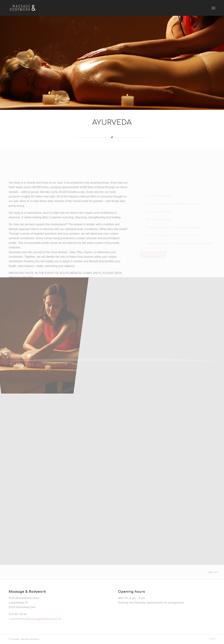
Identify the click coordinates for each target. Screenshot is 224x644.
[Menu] (213, 8)
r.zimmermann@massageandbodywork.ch (35, 619)
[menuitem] (211, 639)
